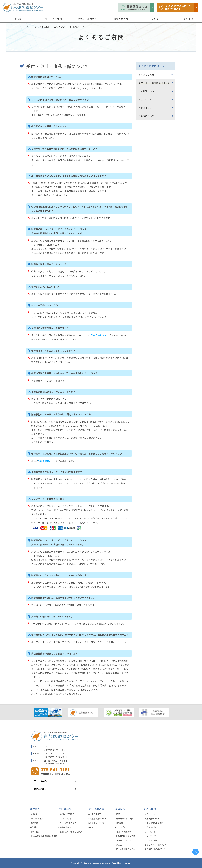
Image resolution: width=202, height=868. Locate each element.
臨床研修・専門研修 (125, 818)
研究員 (119, 845)
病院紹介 (35, 809)
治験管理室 (93, 827)
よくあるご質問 (43, 26)
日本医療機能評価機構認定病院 (44, 836)
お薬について (145, 108)
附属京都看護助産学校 (126, 836)
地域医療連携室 (94, 814)
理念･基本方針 (37, 818)
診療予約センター (100, 335)
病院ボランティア (124, 840)
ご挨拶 (34, 814)
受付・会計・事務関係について (154, 83)
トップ (28, 26)
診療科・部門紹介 (67, 814)
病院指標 (35, 832)
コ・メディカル (123, 827)
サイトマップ (150, 836)
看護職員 (120, 823)
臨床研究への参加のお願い (71, 832)
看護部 (34, 827)
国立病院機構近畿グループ (127, 849)
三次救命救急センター (97, 818)
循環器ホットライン (96, 823)
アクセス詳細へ (41, 781)
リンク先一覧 (150, 832)
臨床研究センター (152, 818)
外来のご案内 (65, 818)
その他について (146, 116)
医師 (118, 814)
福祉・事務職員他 (124, 832)
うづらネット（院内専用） (156, 845)
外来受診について (147, 91)
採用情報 (120, 809)
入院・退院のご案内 (68, 823)
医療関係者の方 (96, 809)
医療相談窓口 (65, 827)
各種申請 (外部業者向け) (155, 849)
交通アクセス (150, 814)
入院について (145, 99)
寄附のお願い (40, 789)
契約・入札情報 (151, 827)
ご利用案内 (65, 809)
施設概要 (35, 823)
